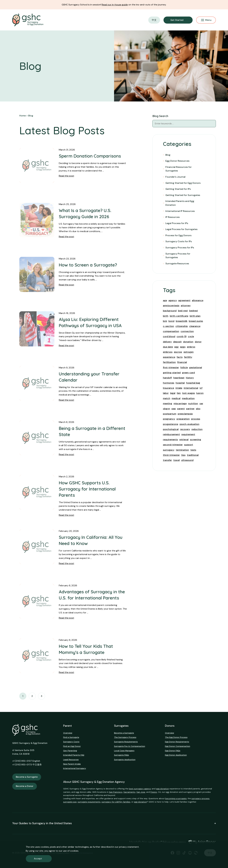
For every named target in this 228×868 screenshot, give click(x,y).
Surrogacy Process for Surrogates (178, 256)
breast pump (196, 321)
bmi (165, 321)
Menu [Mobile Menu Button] (206, 20)
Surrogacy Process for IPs (180, 248)
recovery (185, 429)
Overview (68, 733)
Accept (38, 859)
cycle (191, 336)
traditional (193, 455)
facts (180, 357)
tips (183, 455)
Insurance (168, 388)
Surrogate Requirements (126, 742)
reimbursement (171, 434)
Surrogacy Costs (71, 742)
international (191, 388)
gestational (196, 367)
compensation (171, 331)
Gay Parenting (70, 751)
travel (177, 460)
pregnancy (169, 419)
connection (187, 331)
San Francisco (116, 792)
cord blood (169, 336)
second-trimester (173, 445)
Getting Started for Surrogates (183, 195)
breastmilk (182, 321)
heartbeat (179, 378)
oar (201, 403)
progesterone (171, 424)
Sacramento (129, 792)
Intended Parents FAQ (74, 755)
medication (188, 398)
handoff (167, 378)
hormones (169, 383)
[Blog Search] (212, 124)
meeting (168, 403)
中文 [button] (154, 20)
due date (168, 347)
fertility (188, 357)
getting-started (172, 373)
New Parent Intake (72, 764)
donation (188, 342)
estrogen (189, 352)
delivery (167, 342)
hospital (180, 383)
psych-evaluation (189, 424)
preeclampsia (185, 414)
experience (169, 357)
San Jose (141, 792)
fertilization (169, 362)
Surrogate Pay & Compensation (130, 746)
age (165, 300)
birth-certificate (179, 316)
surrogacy (169, 450)
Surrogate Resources (177, 263)
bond (171, 321)
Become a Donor (25, 786)
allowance (198, 300)
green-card (188, 373)
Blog (168, 155)
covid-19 (182, 336)
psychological (171, 429)
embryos (168, 352)
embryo (191, 347)
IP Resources (172, 217)
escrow (178, 352)
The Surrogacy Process (125, 737)
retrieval (184, 439)
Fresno (154, 792)
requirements (170, 439)
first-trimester (171, 367)
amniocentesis (171, 306)
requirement (188, 434)
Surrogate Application (125, 759)
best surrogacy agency (140, 789)
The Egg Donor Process (176, 737)
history (190, 378)
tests (193, 450)
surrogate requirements (89, 802)
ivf (201, 388)
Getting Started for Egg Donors (183, 183)
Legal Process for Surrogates (181, 229)
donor (198, 342)
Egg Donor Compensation (178, 746)
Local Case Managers (124, 751)
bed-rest (183, 311)
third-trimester (171, 455)
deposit (177, 342)
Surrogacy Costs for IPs (179, 241)
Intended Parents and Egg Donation (180, 203)
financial (182, 362)
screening (196, 439)
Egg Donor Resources (177, 161)
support (189, 445)
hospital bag (193, 383)
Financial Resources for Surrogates (178, 169)
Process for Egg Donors (178, 235)
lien (179, 393)
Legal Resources (71, 759)
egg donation (162, 789)
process (196, 419)
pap (174, 409)
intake (179, 388)
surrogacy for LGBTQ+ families (116, 802)
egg (176, 347)
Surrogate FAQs (122, 755)
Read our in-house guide (115, 5)
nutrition (193, 403)
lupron (200, 393)
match (167, 398)
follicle (184, 367)
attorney (186, 306)
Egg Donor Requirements (177, 742)
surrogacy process (200, 798)
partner (190, 409)
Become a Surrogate (27, 777)
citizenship (182, 326)
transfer (167, 460)
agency (173, 300)
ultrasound (187, 460)
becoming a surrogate (176, 798)
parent (181, 409)
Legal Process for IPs (177, 223)
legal (173, 393)
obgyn (167, 409)
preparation (183, 419)
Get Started (177, 20)
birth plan (195, 316)
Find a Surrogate (71, 737)
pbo (198, 409)
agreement (184, 300)
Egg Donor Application (176, 755)
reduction (197, 429)
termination (182, 450)
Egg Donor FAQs (173, 751)
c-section (168, 326)
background (170, 311)
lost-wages (189, 393)
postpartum (170, 414)
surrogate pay (70, 802)
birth (166, 316)
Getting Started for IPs (178, 189)
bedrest (194, 311)
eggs (183, 347)
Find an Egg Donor (72, 746)
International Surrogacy (75, 768)
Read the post (66, 176)
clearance (195, 326)
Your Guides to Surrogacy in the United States (114, 823)
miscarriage (180, 403)
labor (166, 393)
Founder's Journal (175, 177)
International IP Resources (180, 211)
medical (176, 398)
